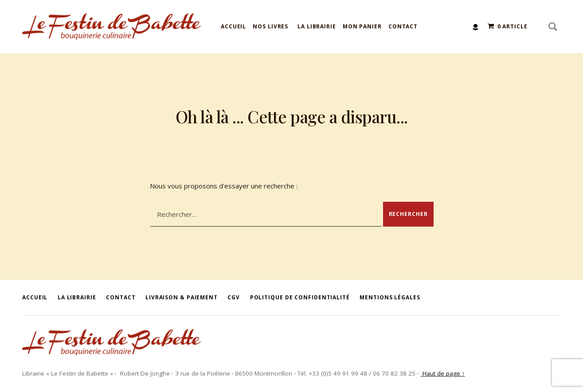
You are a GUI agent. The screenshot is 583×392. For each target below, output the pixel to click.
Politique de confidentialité (300, 297)
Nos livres (270, 26)
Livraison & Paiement (182, 297)
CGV (234, 297)
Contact (403, 26)
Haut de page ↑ (443, 373)
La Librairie (317, 26)
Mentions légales (390, 297)
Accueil (233, 26)
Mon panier (362, 26)
